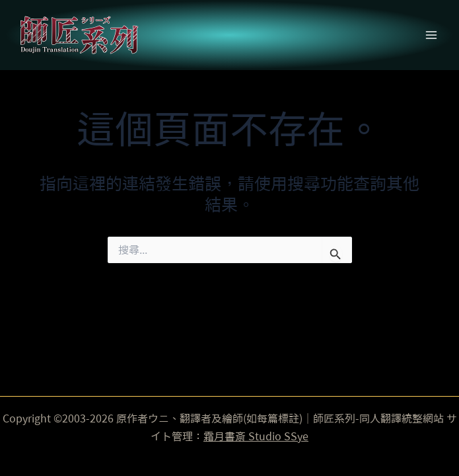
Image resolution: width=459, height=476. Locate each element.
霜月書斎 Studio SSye (256, 436)
